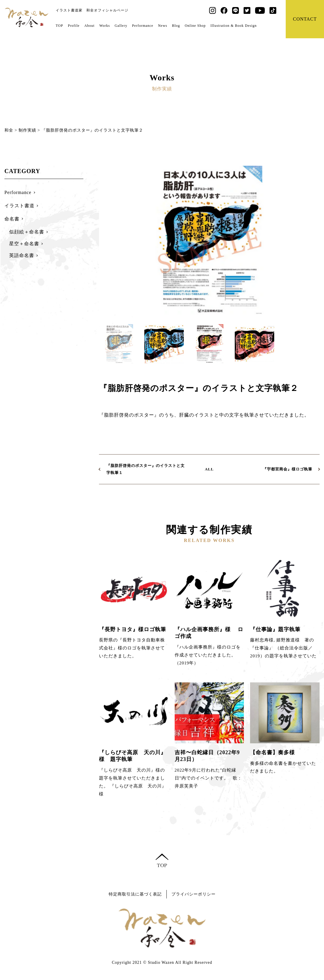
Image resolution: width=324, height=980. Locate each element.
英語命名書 (22, 255)
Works (105, 26)
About (89, 26)
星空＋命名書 (24, 244)
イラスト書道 (19, 206)
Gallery (121, 26)
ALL (209, 469)
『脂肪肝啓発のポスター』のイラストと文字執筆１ (146, 469)
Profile (74, 26)
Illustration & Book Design (233, 26)
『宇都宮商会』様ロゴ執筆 (287, 469)
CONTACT (305, 19)
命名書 (12, 219)
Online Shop (195, 26)
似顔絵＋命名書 (27, 232)
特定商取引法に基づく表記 (134, 894)
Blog (176, 26)
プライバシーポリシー (195, 894)
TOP (59, 26)
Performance (143, 26)
